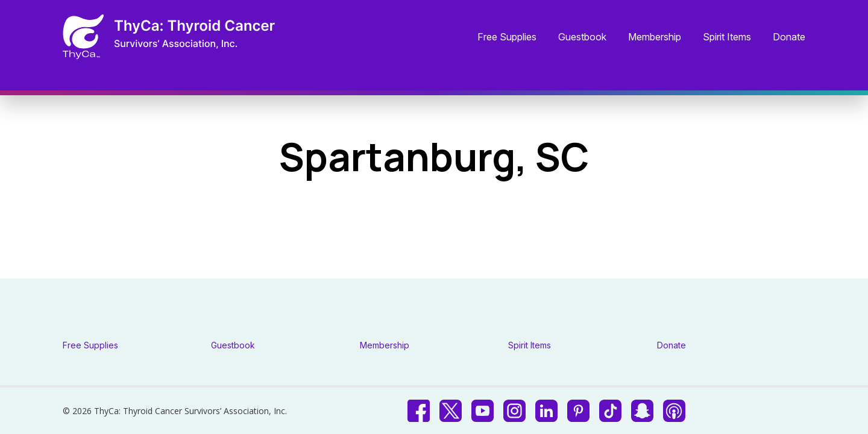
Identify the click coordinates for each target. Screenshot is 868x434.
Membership (655, 37)
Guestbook (582, 37)
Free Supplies (507, 37)
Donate (789, 37)
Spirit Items (727, 37)
